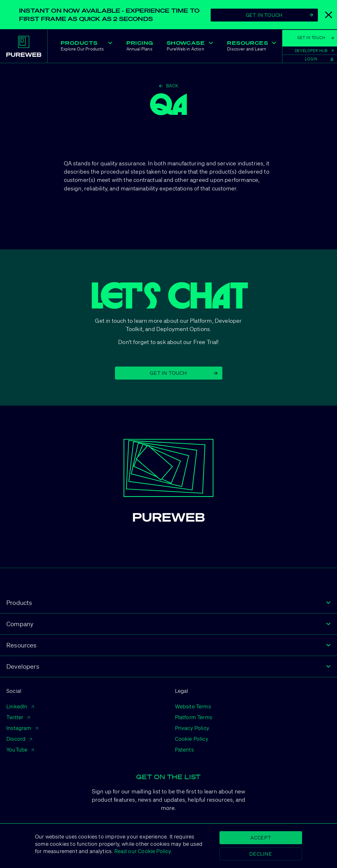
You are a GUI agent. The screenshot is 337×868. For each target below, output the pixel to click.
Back (169, 86)
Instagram (22, 728)
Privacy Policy (192, 728)
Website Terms (193, 706)
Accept (261, 838)
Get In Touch (280, 15)
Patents (184, 749)
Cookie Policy (192, 739)
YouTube (20, 749)
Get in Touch (184, 373)
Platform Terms (194, 717)
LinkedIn (20, 706)
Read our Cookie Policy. (142, 851)
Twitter (18, 717)
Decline (261, 854)
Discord (19, 739)
